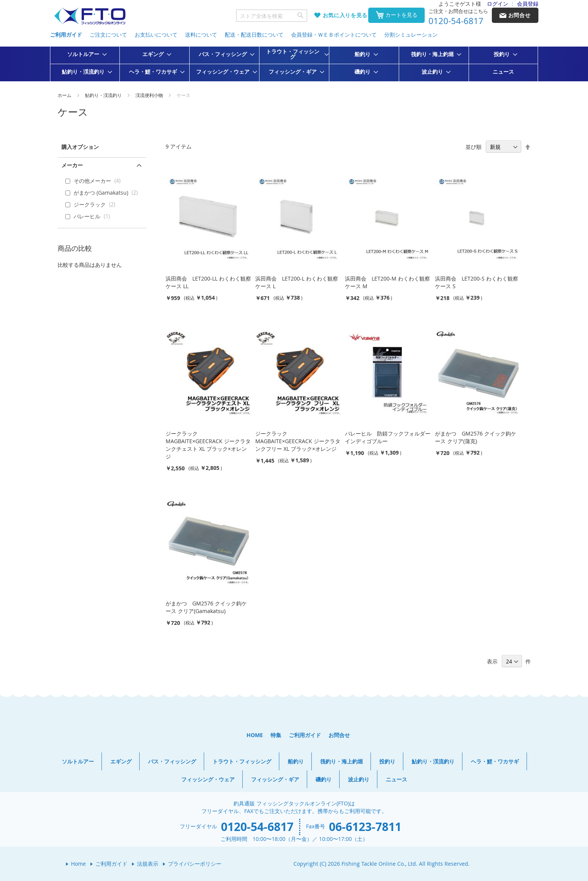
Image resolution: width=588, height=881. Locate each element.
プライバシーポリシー (195, 864)
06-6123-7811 (365, 827)
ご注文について (108, 35)
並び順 (474, 147)
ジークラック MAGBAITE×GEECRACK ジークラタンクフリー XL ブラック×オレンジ (298, 441)
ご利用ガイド (66, 35)
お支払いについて (156, 35)
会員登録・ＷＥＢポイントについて (334, 35)
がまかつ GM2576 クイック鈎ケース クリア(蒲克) (476, 437)
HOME (255, 735)
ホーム (65, 95)
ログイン (498, 4)
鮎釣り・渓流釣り (104, 95)
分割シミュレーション (411, 35)
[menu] (294, 64)
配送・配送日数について (254, 35)
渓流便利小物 (150, 95)
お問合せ (339, 735)
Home (78, 864)
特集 (276, 735)
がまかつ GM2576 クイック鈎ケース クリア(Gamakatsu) (206, 607)
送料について (201, 35)
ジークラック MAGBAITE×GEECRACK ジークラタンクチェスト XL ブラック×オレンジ (208, 445)
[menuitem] (85, 54)
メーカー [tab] (72, 165)
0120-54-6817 (456, 21)
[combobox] (272, 16)
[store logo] (90, 16)
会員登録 (528, 4)
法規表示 (148, 864)
